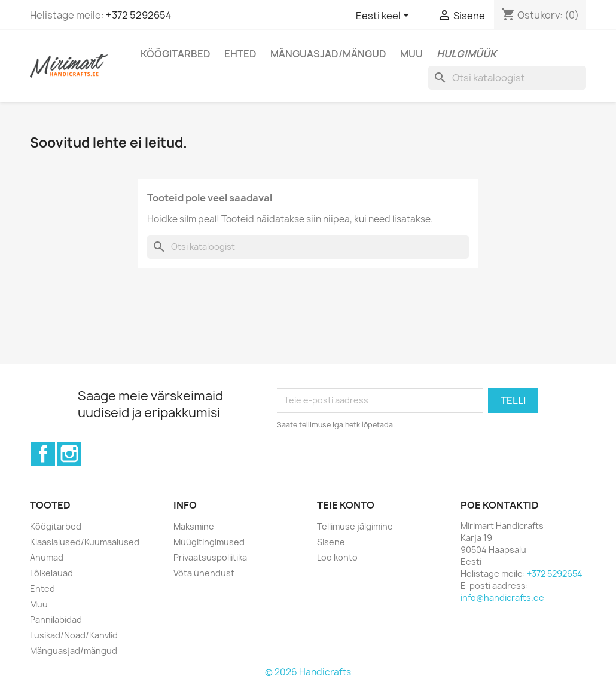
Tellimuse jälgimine (355, 526)
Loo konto (337, 557)
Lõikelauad (51, 573)
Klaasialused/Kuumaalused (85, 542)
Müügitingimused (209, 542)
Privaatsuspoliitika (210, 557)
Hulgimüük (466, 54)
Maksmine (194, 526)
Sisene (331, 542)
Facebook (43, 454)
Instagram (69, 454)
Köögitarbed (176, 54)
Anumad (47, 557)
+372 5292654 (139, 15)
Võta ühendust (204, 573)
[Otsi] (507, 78)
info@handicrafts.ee (502, 597)
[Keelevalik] (385, 16)
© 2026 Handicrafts (308, 672)
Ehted (240, 54)
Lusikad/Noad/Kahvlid (74, 635)
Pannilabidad (56, 620)
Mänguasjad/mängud (328, 54)
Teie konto (346, 505)
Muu (411, 54)
